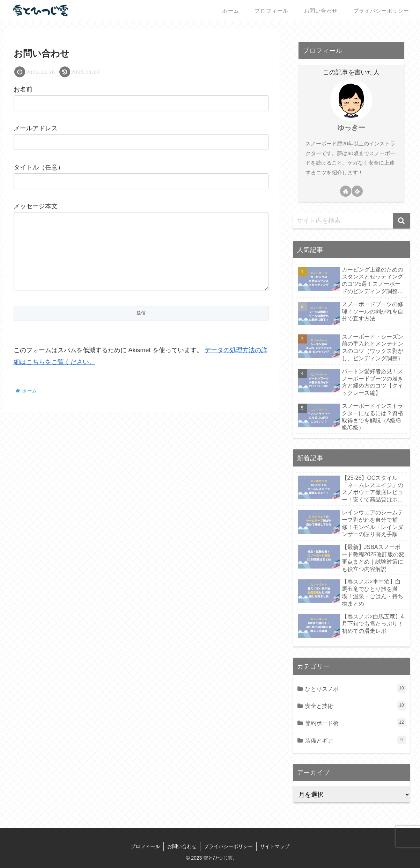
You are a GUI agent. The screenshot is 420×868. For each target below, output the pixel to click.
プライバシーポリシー (228, 846)
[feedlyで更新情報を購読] (357, 191)
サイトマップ (275, 846)
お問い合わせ (182, 846)
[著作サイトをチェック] (346, 191)
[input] (352, 221)
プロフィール (145, 846)
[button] (401, 221)
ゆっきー (351, 128)
